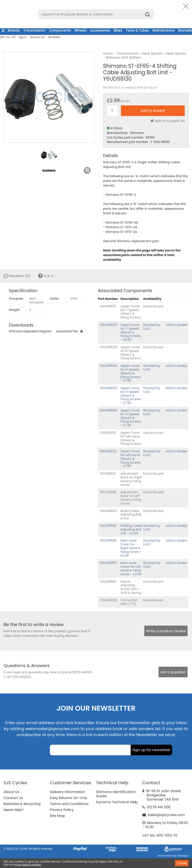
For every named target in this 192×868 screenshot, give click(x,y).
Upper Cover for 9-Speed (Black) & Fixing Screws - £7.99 (131, 418)
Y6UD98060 (108, 410)
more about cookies (28, 865)
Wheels (80, 30)
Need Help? (13, 810)
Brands (14, 30)
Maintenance (164, 30)
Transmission (34, 30)
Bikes (118, 30)
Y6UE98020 (108, 451)
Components (60, 30)
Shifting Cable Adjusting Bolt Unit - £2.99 (131, 529)
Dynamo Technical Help (117, 802)
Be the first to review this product (130, 88)
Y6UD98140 (108, 541)
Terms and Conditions (69, 804)
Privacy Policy (62, 810)
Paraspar (183, 856)
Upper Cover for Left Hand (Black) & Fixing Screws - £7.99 (131, 459)
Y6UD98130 (108, 526)
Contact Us (13, 798)
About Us (11, 792)
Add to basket (176, 325)
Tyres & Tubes (137, 30)
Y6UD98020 (108, 325)
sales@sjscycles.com (166, 815)
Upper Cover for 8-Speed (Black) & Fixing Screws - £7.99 (131, 373)
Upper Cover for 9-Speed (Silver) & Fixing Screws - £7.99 (131, 395)
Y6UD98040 (108, 366)
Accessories (100, 30)
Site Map (57, 816)
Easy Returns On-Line (68, 798)
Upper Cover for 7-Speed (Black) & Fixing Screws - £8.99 (131, 332)
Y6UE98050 (108, 563)
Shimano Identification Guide (116, 794)
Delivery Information (68, 792)
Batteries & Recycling (22, 804)
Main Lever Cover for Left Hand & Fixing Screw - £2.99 (131, 568)
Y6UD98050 (108, 388)
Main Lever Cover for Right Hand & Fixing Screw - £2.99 (131, 548)
